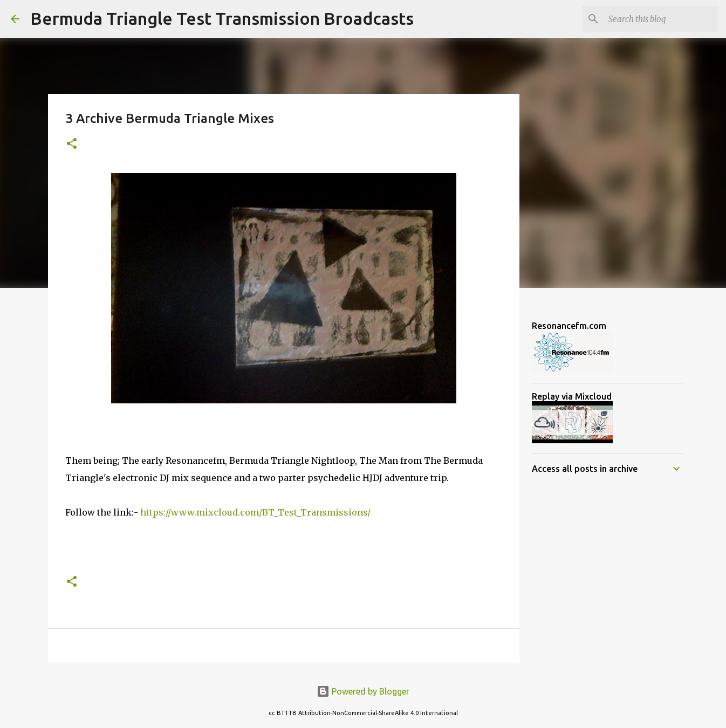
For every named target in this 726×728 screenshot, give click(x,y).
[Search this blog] (661, 19)
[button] (72, 144)
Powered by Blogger (363, 691)
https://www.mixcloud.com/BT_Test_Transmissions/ (255, 512)
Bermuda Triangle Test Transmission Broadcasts (222, 18)
